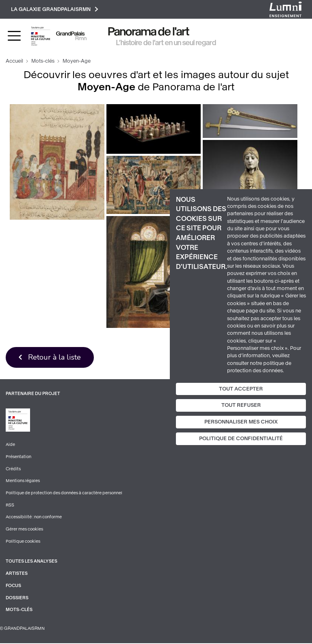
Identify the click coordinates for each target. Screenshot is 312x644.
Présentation (18, 457)
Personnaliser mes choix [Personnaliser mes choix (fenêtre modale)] (241, 422)
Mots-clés (43, 61)
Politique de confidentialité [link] (241, 439)
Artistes (17, 574)
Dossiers (17, 599)
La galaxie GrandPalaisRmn (55, 9)
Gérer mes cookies (24, 530)
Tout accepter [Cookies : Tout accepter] (241, 389)
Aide (10, 445)
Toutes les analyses (31, 562)
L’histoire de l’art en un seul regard (166, 43)
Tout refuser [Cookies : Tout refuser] (241, 405)
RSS (10, 505)
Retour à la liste (55, 358)
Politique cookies (23, 542)
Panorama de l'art (149, 32)
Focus (13, 586)
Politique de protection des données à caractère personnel (64, 494)
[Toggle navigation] (14, 36)
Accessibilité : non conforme (34, 518)
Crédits (13, 469)
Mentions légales (23, 481)
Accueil (14, 61)
